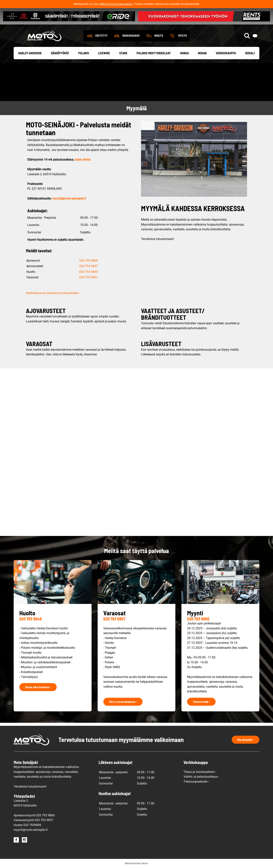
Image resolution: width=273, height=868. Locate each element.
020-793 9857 (89, 266)
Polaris (84, 53)
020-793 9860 (89, 261)
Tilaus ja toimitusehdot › (200, 772)
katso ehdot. (83, 160)
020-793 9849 (89, 272)
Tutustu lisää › (201, 702)
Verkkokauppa (226, 53)
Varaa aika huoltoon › (38, 687)
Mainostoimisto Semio (136, 863)
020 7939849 (32, 825)
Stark (123, 53)
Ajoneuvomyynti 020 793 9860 (34, 815)
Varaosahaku (131, 36)
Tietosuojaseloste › (196, 782)
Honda (184, 53)
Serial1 (250, 53)
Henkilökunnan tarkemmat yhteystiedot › (53, 293)
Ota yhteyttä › (246, 740)
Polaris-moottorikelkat (154, 53)
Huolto (159, 36)
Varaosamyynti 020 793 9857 (33, 820)
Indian (202, 53)
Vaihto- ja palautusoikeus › (201, 777)
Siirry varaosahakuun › (123, 702)
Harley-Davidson (30, 53)
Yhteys (182, 36)
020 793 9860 (198, 619)
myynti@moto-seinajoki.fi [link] (69, 198)
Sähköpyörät (60, 53)
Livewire (104, 53)
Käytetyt (101, 36)
